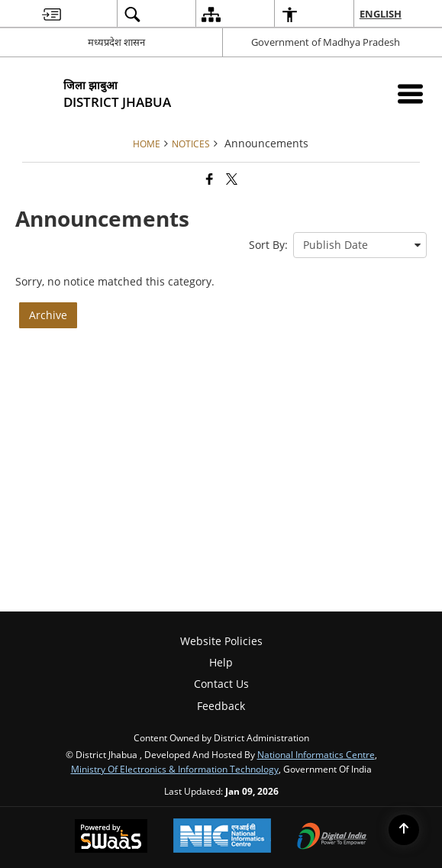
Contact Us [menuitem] (221, 684)
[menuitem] (52, 14)
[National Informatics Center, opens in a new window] (222, 837)
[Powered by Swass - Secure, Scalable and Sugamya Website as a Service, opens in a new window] (111, 837)
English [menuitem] (381, 14)
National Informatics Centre (316, 754)
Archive (48, 315)
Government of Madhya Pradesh (326, 42)
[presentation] (360, 245)
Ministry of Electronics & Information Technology (175, 769)
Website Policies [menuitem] (221, 641)
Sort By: (268, 245)
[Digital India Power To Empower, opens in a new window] (332, 837)
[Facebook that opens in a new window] (210, 179)
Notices (191, 144)
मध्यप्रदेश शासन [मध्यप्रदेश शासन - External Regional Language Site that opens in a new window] (116, 42)
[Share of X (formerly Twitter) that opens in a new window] (232, 179)
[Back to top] (404, 830)
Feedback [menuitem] (221, 706)
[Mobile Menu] (410, 94)
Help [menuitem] (221, 662)
